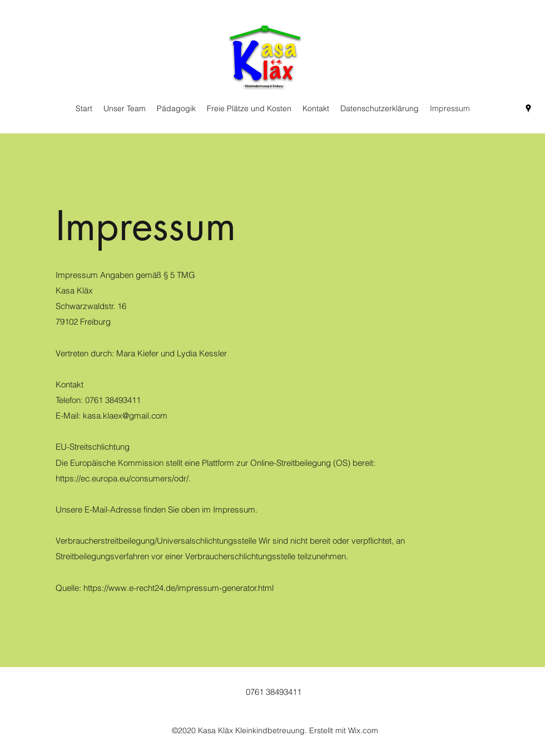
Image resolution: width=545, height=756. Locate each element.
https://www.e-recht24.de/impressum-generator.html (179, 588)
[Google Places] (528, 108)
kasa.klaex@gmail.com (125, 416)
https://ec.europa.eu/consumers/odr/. (123, 478)
